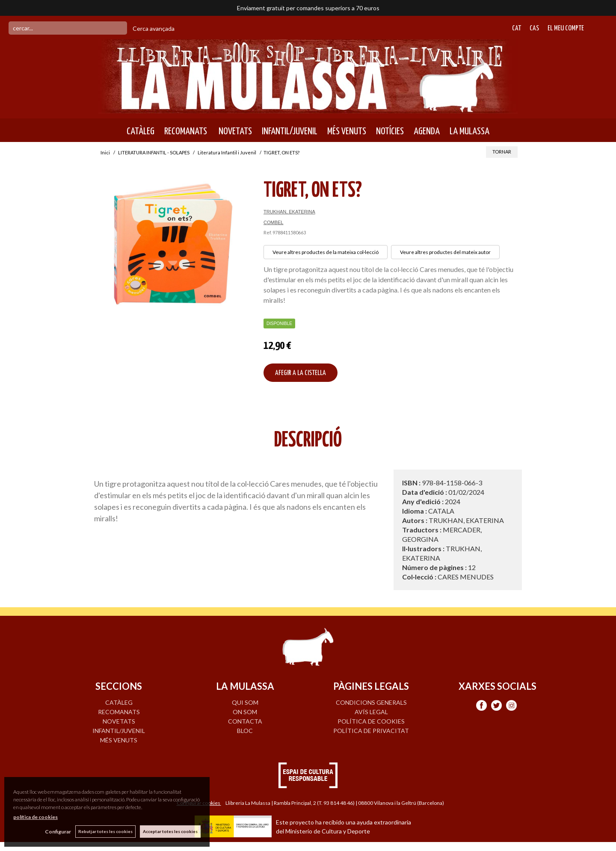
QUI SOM (245, 702)
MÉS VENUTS (347, 131)
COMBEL (273, 222)
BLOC (245, 731)
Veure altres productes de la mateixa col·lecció (326, 252)
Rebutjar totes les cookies (105, 831)
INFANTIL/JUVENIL (290, 131)
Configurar (58, 832)
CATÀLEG (141, 131)
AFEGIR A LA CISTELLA (301, 373)
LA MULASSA (469, 131)
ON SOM (245, 712)
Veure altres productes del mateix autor (445, 252)
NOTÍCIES (390, 131)
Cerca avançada (154, 28)
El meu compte (566, 28)
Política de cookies (371, 721)
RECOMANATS (186, 131)
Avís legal (371, 712)
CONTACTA (245, 721)
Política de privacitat (371, 731)
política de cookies (36, 817)
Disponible (279, 324)
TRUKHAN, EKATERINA (289, 212)
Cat (517, 28)
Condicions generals (371, 702)
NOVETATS (234, 131)
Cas (534, 28)
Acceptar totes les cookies (170, 831)
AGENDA (427, 131)
